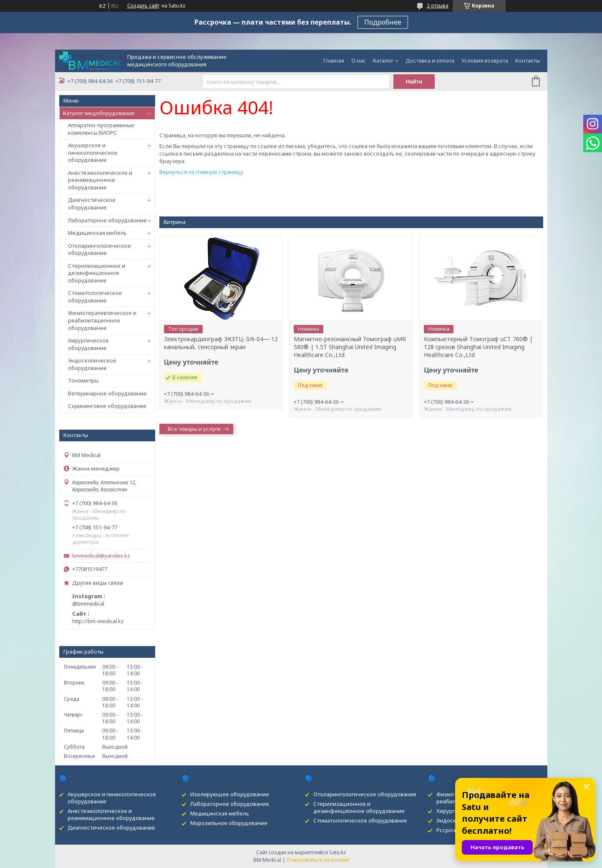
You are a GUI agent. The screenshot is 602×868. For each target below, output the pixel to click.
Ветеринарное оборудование (107, 393)
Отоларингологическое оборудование (99, 249)
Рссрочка (449, 830)
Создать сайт (143, 6)
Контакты (528, 60)
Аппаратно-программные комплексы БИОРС (101, 129)
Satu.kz (338, 852)
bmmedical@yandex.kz (101, 556)
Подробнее (383, 22)
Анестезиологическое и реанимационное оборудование (100, 180)
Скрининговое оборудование (107, 406)
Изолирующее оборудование (230, 794)
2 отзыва (438, 6)
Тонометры (83, 380)
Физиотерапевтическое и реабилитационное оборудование (102, 320)
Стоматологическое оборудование (95, 297)
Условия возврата (485, 60)
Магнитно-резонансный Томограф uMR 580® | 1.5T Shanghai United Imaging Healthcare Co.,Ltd (350, 347)
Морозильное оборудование (229, 823)
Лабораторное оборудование (107, 220)
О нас (359, 60)
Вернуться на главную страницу (202, 172)
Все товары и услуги (194, 429)
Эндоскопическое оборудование (92, 364)
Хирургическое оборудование (88, 344)
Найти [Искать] (414, 82)
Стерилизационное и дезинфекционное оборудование (97, 273)
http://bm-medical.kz (98, 621)
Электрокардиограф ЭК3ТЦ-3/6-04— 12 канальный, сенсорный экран (221, 343)
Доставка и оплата (430, 60)
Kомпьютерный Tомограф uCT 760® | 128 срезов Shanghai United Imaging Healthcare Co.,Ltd (478, 347)
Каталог (383, 60)
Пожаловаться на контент (318, 860)
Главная (334, 60)
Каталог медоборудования (99, 113)
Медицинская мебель (97, 233)
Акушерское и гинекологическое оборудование (93, 152)
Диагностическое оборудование (92, 204)
